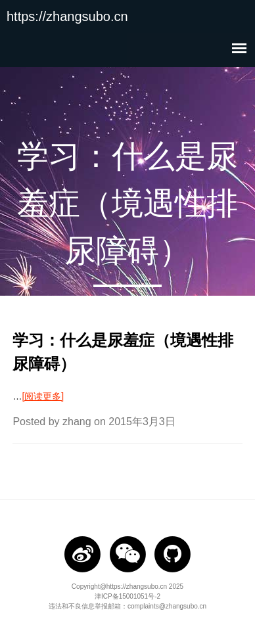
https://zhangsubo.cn (67, 16)
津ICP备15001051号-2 (127, 596)
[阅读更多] (43, 396)
